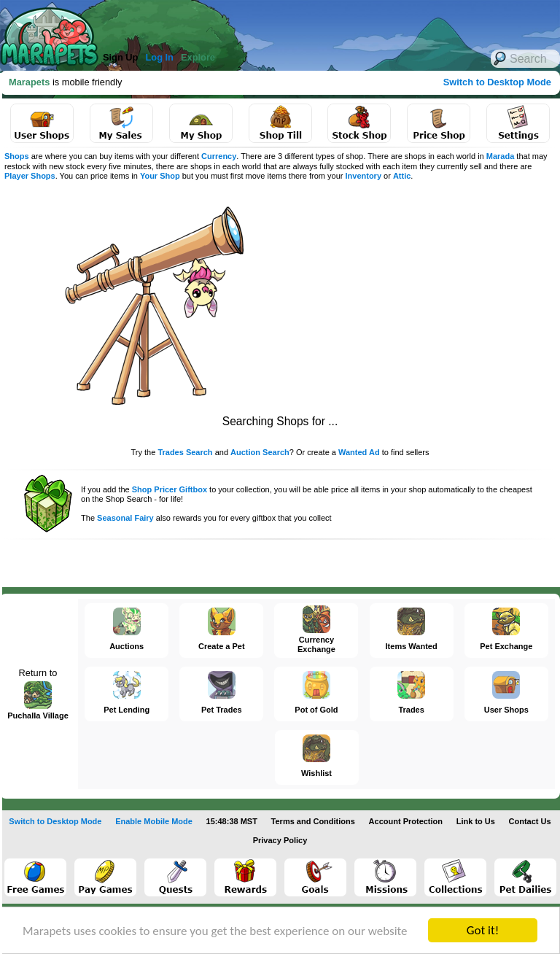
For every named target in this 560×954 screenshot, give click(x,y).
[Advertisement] (394, 299)
